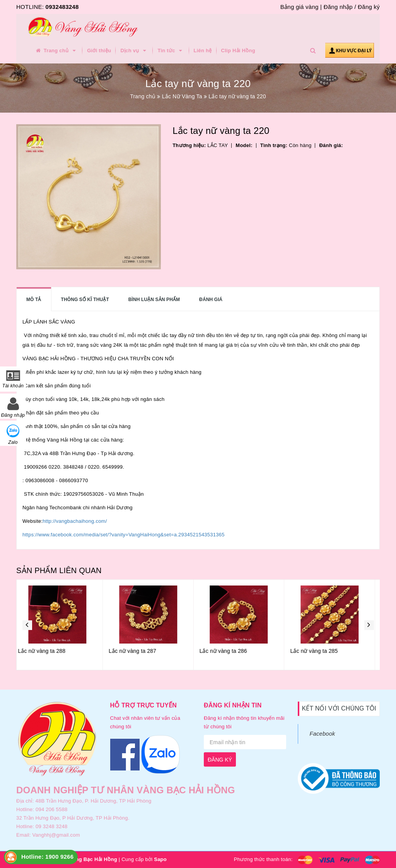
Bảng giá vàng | (301, 7)
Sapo (160, 859)
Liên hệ (203, 51)
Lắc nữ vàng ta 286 (228, 651)
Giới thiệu (99, 51)
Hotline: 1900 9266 (47, 857)
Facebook (323, 734)
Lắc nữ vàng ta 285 (318, 651)
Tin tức (171, 51)
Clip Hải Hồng (238, 51)
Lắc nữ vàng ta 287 (137, 651)
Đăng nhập (338, 7)
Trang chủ (56, 51)
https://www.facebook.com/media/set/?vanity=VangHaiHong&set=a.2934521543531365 (124, 535)
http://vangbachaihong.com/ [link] (75, 521)
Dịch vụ (134, 51)
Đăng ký (369, 7)
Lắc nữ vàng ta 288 (46, 651)
